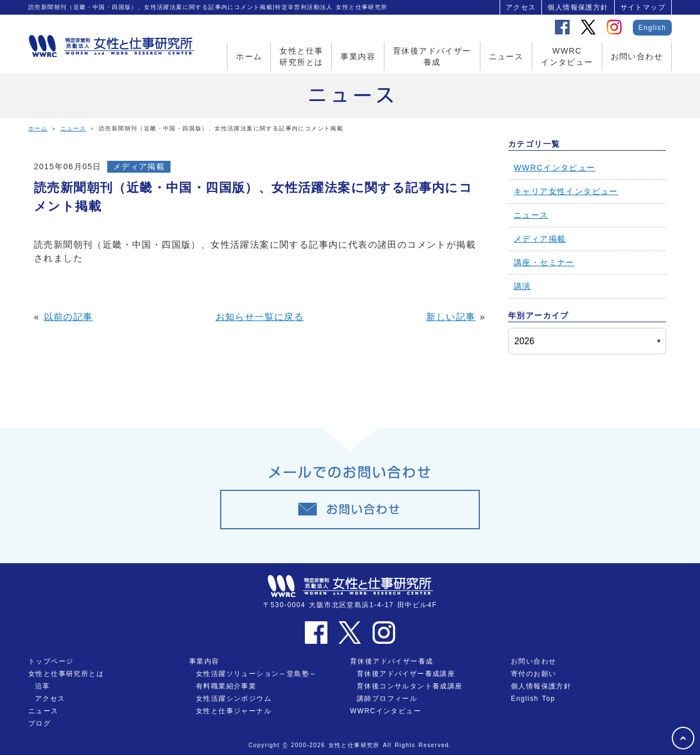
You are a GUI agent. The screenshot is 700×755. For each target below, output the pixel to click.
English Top (533, 699)
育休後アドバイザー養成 (432, 56)
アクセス (521, 7)
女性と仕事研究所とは (301, 56)
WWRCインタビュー (567, 56)
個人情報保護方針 (578, 7)
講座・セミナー (544, 262)
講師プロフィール (387, 699)
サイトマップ (643, 7)
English (652, 28)
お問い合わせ (637, 56)
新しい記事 (451, 317)
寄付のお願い (533, 674)
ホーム (249, 56)
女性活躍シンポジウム (234, 699)
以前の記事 (69, 317)
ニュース (506, 56)
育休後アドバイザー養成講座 (406, 674)
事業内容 (358, 56)
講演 (522, 286)
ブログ (40, 723)
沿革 (43, 686)
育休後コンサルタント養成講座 (410, 686)
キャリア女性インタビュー (566, 191)
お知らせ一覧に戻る (260, 317)
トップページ (51, 661)
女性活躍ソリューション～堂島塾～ (256, 674)
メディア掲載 (139, 166)
